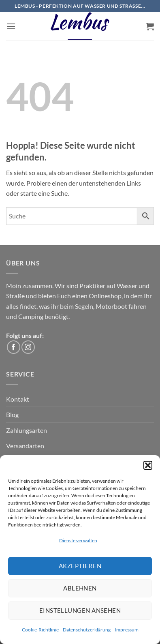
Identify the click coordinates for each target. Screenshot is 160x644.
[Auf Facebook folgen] (14, 347)
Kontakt (18, 399)
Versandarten (25, 446)
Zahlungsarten (27, 430)
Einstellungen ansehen (80, 610)
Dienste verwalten (78, 540)
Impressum (127, 630)
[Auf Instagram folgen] (28, 347)
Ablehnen (80, 588)
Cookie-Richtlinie (40, 630)
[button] (148, 465)
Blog (12, 414)
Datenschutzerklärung (87, 630)
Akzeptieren (80, 566)
